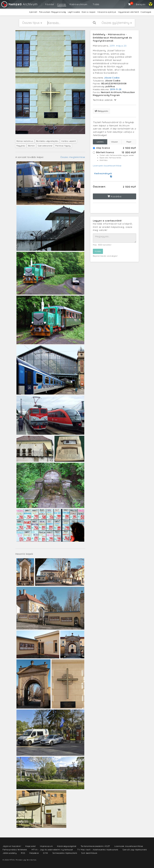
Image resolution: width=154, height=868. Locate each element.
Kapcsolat (30, 846)
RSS (23, 853)
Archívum (19, 4)
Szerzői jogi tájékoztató (135, 850)
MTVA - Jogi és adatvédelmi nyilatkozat (52, 850)
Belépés (141, 4)
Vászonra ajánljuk (107, 12)
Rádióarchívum (78, 4)
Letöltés (100, 142)
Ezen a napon (89, 12)
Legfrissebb (74, 12)
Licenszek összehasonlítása (107, 166)
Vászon (114, 142)
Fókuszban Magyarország (53, 12)
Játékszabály (10, 853)
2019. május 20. (118, 46)
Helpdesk (34, 853)
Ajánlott (33, 12)
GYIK (46, 853)
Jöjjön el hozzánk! (12, 846)
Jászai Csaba (112, 78)
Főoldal (50, 4)
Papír (129, 142)
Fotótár (62, 4)
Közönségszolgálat (67, 846)
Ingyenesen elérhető (128, 12)
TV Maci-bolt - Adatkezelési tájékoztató (98, 850)
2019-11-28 (116, 89)
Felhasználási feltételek (15, 850)
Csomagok (146, 12)
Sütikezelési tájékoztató (65, 853)
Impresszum (46, 846)
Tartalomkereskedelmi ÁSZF (96, 846)
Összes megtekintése (73, 157)
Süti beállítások (89, 853)
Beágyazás (101, 111)
